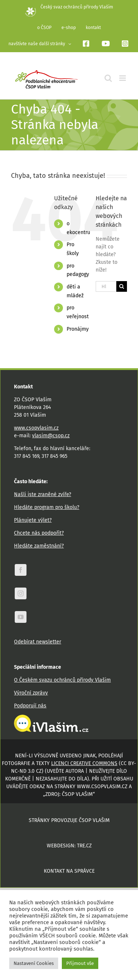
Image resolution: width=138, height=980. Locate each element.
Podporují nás (30, 706)
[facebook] (21, 570)
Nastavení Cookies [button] (34, 963)
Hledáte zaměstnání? (39, 546)
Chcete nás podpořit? (39, 533)
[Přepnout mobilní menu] (123, 78)
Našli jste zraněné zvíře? (43, 494)
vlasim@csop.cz (51, 436)
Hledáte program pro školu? (47, 507)
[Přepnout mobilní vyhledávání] (108, 78)
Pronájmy (78, 329)
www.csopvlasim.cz (36, 428)
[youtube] (21, 617)
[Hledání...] (106, 286)
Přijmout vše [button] (80, 963)
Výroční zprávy (31, 693)
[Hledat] (122, 286)
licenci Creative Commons (84, 763)
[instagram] (21, 593)
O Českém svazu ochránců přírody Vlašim (62, 680)
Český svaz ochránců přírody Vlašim (69, 7)
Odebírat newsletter (38, 642)
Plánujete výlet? (33, 520)
